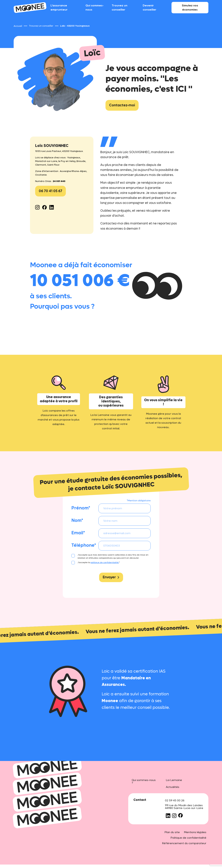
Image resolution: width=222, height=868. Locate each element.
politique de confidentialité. (105, 562)
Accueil (18, 26)
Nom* (77, 520)
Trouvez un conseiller (120, 8)
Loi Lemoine (174, 780)
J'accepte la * (99, 562)
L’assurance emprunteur (59, 8)
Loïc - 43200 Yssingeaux (75, 26)
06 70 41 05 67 (51, 191)
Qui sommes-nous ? (144, 781)
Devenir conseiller (150, 8)
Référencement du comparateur (184, 843)
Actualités (173, 787)
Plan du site (172, 832)
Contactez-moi (122, 105)
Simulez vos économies (190, 8)
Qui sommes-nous (95, 8)
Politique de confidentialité (188, 838)
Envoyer (111, 577)
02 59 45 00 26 (175, 800)
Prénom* (81, 508)
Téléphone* (84, 545)
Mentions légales (195, 832)
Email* (78, 533)
